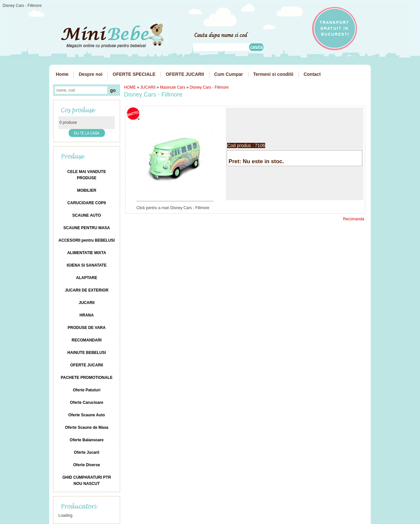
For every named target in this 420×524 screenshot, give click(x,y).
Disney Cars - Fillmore (209, 87)
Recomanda (354, 219)
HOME (130, 87)
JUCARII (148, 87)
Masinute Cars (172, 87)
